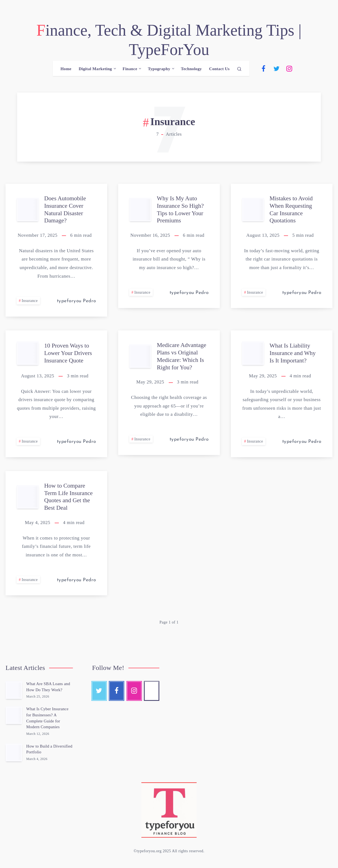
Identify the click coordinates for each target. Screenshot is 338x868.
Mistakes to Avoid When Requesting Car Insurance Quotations (292, 210)
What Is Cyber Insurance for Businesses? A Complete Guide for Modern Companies (48, 718)
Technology (191, 70)
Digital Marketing (95, 70)
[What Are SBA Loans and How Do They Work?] (14, 690)
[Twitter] (276, 69)
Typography (159, 70)
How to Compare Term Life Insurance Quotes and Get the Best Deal (69, 497)
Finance (130, 70)
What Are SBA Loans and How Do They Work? (48, 687)
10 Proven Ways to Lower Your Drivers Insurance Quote (69, 354)
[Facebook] (263, 69)
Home (66, 70)
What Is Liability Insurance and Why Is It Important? (293, 354)
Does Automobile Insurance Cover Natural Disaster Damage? (66, 210)
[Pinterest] (302, 69)
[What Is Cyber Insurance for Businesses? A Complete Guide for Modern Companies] (14, 715)
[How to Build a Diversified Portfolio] (14, 753)
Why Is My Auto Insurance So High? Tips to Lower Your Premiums (181, 210)
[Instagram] (289, 69)
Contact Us (219, 70)
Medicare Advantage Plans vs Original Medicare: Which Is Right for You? (182, 356)
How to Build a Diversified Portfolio (44, 749)
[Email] (315, 69)
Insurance (30, 302)
